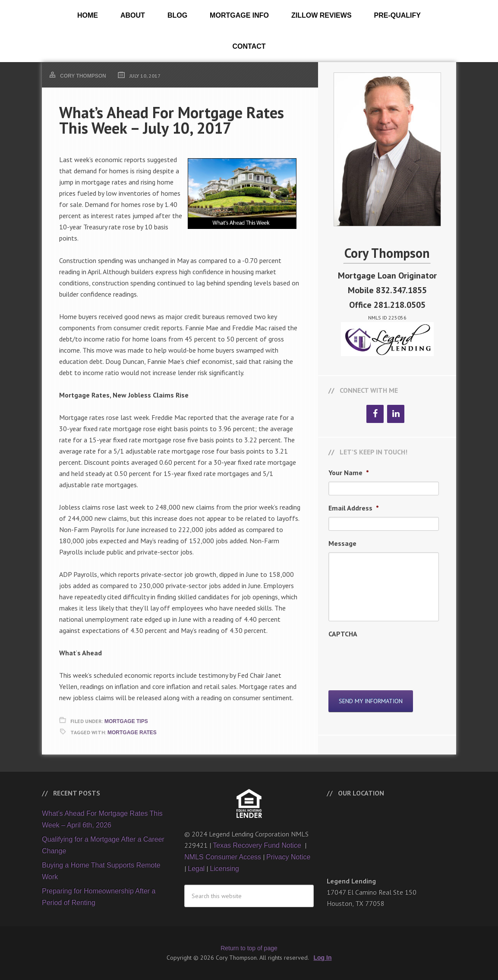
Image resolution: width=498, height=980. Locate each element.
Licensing (224, 869)
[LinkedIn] (396, 414)
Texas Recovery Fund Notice (258, 845)
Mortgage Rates (132, 733)
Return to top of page (249, 948)
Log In (323, 958)
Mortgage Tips (126, 721)
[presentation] (394, 660)
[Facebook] (375, 414)
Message (342, 543)
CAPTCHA (343, 634)
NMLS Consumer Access (223, 857)
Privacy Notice (288, 857)
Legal (196, 869)
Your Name (349, 473)
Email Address (354, 508)
